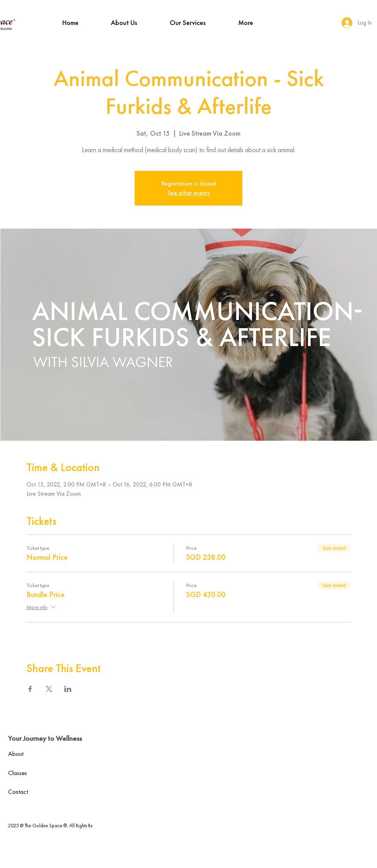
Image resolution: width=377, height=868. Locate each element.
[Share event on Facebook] (30, 689)
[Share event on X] (49, 689)
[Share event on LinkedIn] (68, 689)
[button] (124, 23)
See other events (189, 193)
